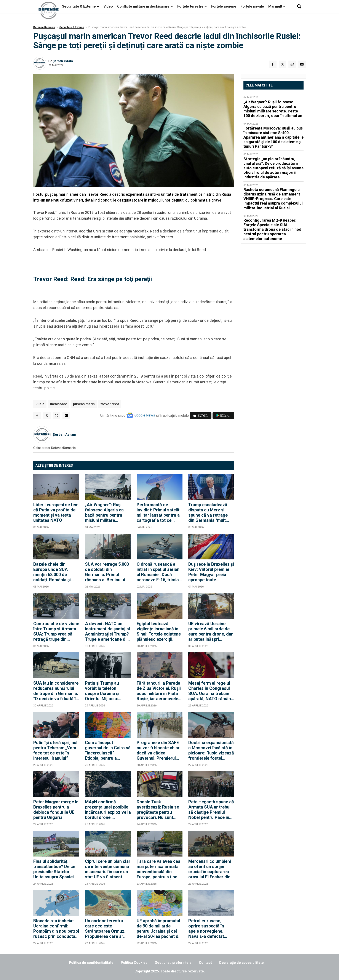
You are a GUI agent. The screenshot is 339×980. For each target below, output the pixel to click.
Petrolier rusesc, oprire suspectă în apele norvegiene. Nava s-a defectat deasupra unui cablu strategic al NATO (208, 929)
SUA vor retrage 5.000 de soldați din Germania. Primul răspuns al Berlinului (107, 572)
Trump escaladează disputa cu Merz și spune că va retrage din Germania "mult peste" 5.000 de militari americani (211, 512)
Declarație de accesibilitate (241, 963)
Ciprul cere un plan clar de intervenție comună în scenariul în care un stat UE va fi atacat (108, 869)
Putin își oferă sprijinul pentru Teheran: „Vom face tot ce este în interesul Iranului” (55, 750)
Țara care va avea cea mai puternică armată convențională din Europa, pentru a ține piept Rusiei (158, 869)
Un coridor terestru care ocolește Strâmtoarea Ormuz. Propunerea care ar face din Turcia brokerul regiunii (105, 929)
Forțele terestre (190, 6)
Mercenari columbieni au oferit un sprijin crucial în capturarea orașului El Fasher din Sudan (210, 869)
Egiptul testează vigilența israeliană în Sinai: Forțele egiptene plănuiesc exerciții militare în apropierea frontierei (159, 631)
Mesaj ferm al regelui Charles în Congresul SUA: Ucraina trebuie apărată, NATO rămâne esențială (211, 691)
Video (108, 6)
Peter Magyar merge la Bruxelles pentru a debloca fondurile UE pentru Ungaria (56, 810)
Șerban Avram (63, 61)
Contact (205, 963)
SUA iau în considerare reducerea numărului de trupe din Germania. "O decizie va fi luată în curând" (56, 691)
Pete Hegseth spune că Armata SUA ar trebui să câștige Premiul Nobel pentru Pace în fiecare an (211, 810)
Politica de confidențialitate (91, 963)
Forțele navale (252, 6)
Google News (145, 415)
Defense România (44, 27)
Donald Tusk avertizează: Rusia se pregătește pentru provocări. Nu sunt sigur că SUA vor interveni (158, 810)
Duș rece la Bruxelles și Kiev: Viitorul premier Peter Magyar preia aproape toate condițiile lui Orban (211, 572)
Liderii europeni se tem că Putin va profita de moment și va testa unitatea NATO (56, 512)
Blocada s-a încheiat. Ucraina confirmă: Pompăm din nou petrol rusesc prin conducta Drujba (56, 929)
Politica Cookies (134, 963)
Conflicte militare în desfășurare (143, 6)
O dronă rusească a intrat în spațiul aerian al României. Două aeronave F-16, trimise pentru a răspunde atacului (159, 572)
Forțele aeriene (224, 6)
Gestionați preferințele (173, 963)
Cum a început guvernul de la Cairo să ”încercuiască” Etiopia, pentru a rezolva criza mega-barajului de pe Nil (108, 750)
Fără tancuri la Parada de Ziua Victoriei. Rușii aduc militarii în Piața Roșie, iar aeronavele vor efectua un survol (159, 691)
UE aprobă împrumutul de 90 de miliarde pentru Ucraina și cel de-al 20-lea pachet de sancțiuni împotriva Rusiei (159, 929)
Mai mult (277, 6)
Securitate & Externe (79, 6)
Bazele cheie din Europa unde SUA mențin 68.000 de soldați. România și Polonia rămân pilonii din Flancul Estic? (54, 572)
